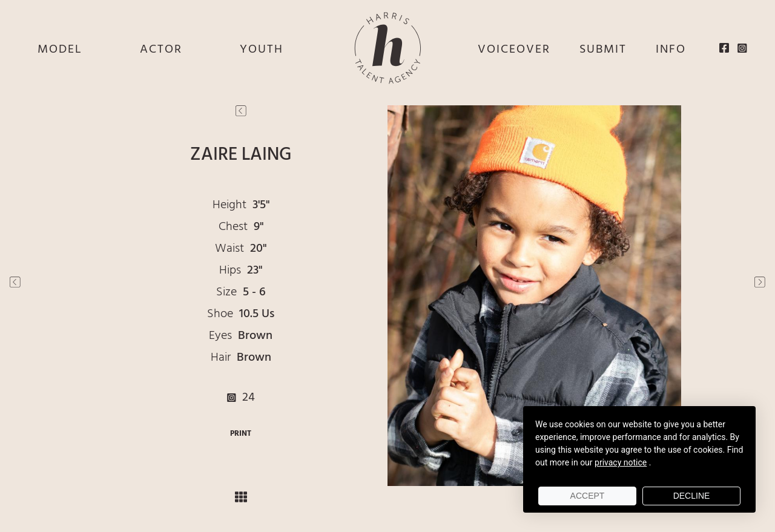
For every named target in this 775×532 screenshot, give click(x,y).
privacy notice (621, 462)
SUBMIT (603, 50)
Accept (588, 496)
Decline (692, 496)
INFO (671, 50)
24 (241, 398)
